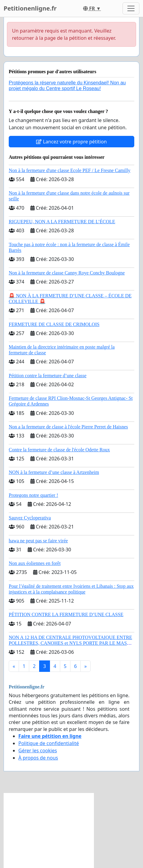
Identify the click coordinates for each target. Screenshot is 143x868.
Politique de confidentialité (49, 743)
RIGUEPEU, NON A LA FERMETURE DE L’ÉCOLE (62, 222)
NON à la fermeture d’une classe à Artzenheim (54, 472)
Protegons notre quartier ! (33, 495)
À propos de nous (38, 758)
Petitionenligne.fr (30, 8)
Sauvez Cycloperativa (30, 518)
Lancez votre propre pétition (71, 142)
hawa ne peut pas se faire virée (38, 541)
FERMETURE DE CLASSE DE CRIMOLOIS (54, 324)
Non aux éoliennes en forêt (35, 563)
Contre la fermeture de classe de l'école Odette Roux (59, 450)
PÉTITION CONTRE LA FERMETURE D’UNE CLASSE (66, 614)
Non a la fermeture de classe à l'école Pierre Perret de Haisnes (68, 427)
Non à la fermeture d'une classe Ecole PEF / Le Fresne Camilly (70, 170)
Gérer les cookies (38, 750)
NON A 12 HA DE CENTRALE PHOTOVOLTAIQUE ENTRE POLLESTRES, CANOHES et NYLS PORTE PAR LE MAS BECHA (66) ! (70, 643)
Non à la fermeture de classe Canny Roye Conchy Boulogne (67, 273)
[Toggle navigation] (131, 8)
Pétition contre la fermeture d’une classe (48, 376)
